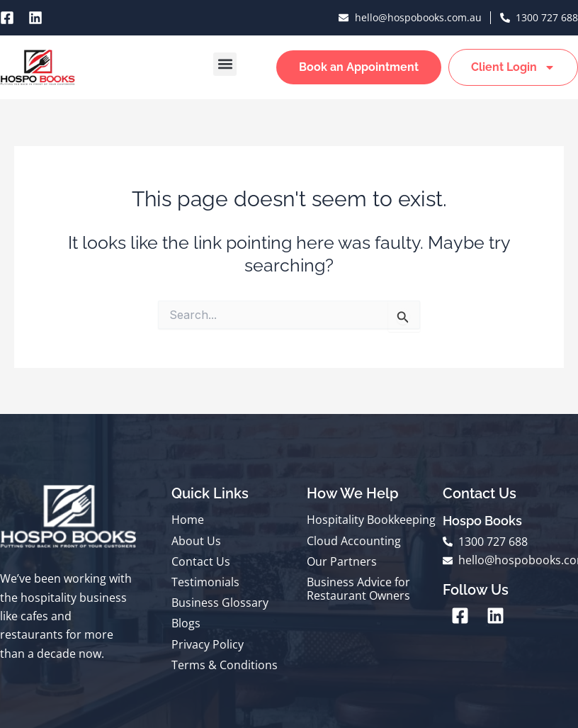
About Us (196, 541)
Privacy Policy (208, 644)
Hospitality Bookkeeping (371, 520)
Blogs (186, 623)
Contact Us (201, 561)
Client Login (513, 67)
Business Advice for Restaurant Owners (358, 589)
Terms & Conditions (225, 665)
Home (188, 520)
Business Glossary (220, 603)
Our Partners (342, 561)
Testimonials (205, 582)
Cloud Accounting (354, 541)
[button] (225, 64)
